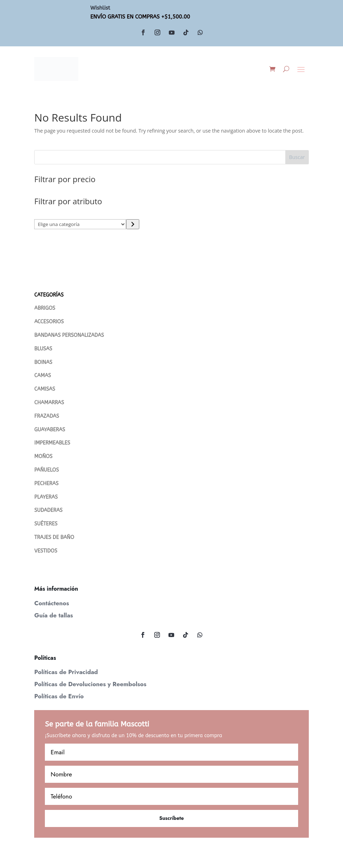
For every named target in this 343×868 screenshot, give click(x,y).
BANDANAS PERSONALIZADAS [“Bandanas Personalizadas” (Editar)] (69, 335)
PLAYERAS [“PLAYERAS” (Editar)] (46, 497)
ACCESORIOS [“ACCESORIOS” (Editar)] (49, 322)
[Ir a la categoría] (133, 224)
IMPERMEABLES (52, 443)
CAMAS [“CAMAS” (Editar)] (43, 376)
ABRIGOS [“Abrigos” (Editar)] (45, 308)
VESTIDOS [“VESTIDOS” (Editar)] (46, 551)
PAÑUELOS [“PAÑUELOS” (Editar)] (46, 470)
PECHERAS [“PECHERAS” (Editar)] (46, 484)
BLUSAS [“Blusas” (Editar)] (43, 349)
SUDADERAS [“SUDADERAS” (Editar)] (48, 510)
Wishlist (100, 8)
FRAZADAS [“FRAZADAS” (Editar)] (46, 416)
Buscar (297, 157)
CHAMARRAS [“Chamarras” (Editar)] (49, 403)
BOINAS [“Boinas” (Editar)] (43, 362)
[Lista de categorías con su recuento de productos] (80, 224)
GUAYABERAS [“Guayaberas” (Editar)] (50, 430)
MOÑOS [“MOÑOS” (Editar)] (43, 456)
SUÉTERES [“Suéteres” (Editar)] (46, 524)
